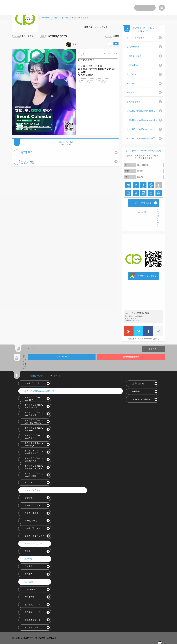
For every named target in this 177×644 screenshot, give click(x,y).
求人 (92, 81)
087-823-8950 (135, 321)
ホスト (84, 81)
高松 (99, 81)
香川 (107, 81)
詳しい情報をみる (143, 203)
